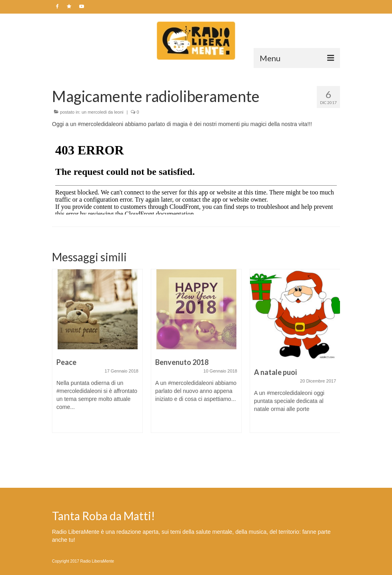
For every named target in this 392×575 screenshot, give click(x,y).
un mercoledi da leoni (103, 112)
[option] (97, 355)
